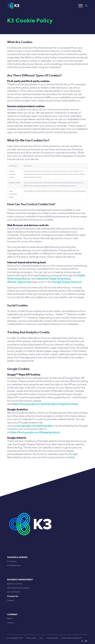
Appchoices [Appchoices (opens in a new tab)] (24, 282)
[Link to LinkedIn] (82, 641)
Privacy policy (31, 638)
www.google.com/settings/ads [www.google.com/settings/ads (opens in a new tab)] (34, 426)
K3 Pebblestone (14, 565)
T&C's (41, 638)
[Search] (85, 6)
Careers (11, 623)
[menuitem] (85, 6)
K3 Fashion (12, 561)
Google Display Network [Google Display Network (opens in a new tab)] (67, 282)
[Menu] (79, 6)
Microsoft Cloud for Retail (18, 588)
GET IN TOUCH (14, 592)
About (10, 618)
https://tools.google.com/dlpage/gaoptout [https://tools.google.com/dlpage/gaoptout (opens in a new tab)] (35, 432)
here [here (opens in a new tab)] (72, 457)
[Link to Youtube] (86, 641)
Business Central (15, 584)
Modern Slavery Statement (71, 638)
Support (11, 600)
